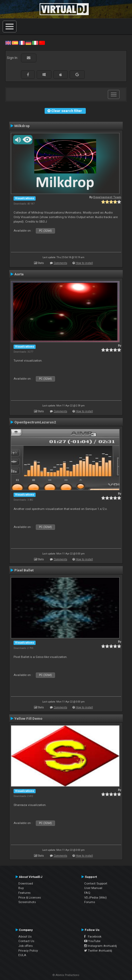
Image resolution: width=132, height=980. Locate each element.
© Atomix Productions (66, 975)
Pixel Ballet (24, 570)
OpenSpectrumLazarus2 (35, 422)
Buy (21, 888)
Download (26, 883)
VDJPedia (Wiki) (95, 897)
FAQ (87, 893)
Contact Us (26, 941)
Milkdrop (22, 126)
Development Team (107, 197)
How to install (84, 263)
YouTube (92, 941)
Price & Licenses (30, 897)
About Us (25, 936)
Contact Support (96, 883)
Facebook (93, 936)
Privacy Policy (28, 951)
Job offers (25, 946)
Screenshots (27, 902)
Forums (90, 902)
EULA (22, 955)
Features (24, 893)
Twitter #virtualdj (98, 951)
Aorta (19, 274)
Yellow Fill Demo (28, 718)
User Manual (93, 888)
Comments (60, 263)
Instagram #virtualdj (101, 946)
